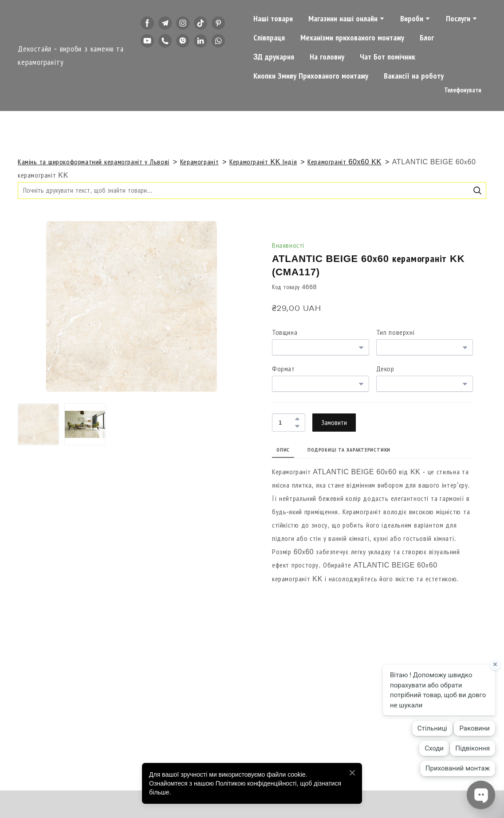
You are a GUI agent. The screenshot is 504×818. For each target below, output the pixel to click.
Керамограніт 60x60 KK (345, 162)
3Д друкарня (274, 57)
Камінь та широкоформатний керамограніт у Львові (94, 162)
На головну (327, 57)
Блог (427, 38)
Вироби (412, 19)
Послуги (458, 19)
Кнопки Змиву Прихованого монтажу (311, 76)
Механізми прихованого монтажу (352, 38)
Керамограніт (199, 162)
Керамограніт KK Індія (263, 162)
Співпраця (269, 38)
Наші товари (273, 19)
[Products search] (252, 190)
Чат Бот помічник (388, 57)
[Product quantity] (286, 423)
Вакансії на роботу (414, 76)
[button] (147, 23)
